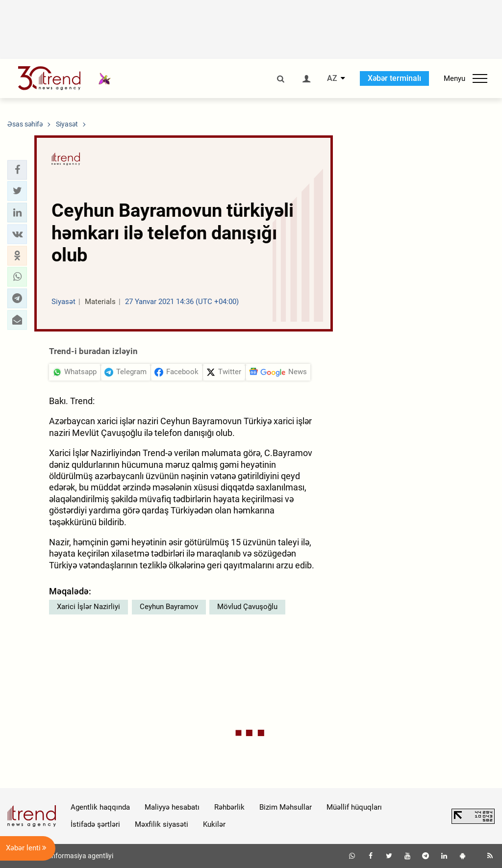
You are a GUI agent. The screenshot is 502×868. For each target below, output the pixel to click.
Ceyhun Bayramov (169, 607)
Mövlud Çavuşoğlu (247, 607)
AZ (332, 78)
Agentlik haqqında (100, 807)
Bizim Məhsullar (286, 807)
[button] (17, 170)
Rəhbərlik (229, 807)
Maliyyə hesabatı (172, 807)
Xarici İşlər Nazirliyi (88, 607)
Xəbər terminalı (394, 78)
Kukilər (214, 824)
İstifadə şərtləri (95, 824)
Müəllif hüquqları (354, 807)
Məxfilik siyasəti (162, 824)
